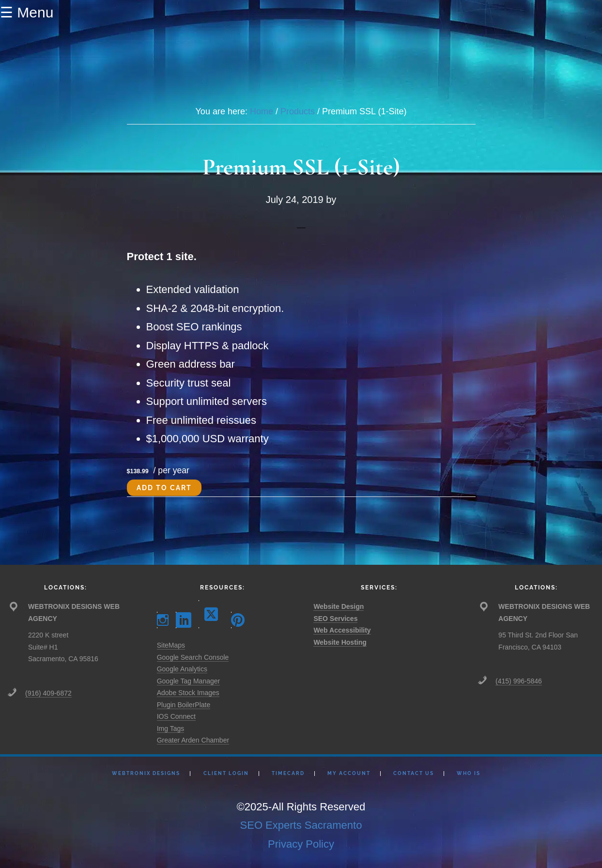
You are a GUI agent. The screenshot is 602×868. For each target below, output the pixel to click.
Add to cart (164, 488)
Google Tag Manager (189, 681)
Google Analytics (182, 669)
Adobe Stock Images (188, 693)
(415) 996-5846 (519, 681)
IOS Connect (176, 716)
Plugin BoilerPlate (184, 705)
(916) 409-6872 (48, 693)
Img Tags (171, 728)
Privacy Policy (301, 844)
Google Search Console (193, 657)
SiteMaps (171, 645)
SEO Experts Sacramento (301, 825)
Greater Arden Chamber (193, 740)
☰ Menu (27, 12)
